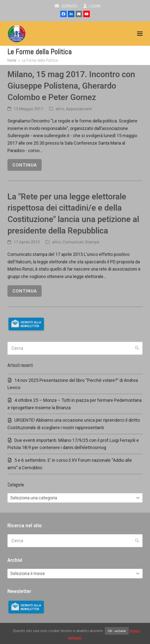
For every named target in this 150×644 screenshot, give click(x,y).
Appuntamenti (79, 109)
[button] (140, 34)
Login (92, 6)
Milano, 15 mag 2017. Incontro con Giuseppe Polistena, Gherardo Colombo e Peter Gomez (71, 86)
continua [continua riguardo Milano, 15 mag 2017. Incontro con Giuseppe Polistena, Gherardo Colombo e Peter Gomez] (25, 165)
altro (60, 109)
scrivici (66, 6)
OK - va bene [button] (117, 631)
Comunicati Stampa (81, 242)
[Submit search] (137, 348)
